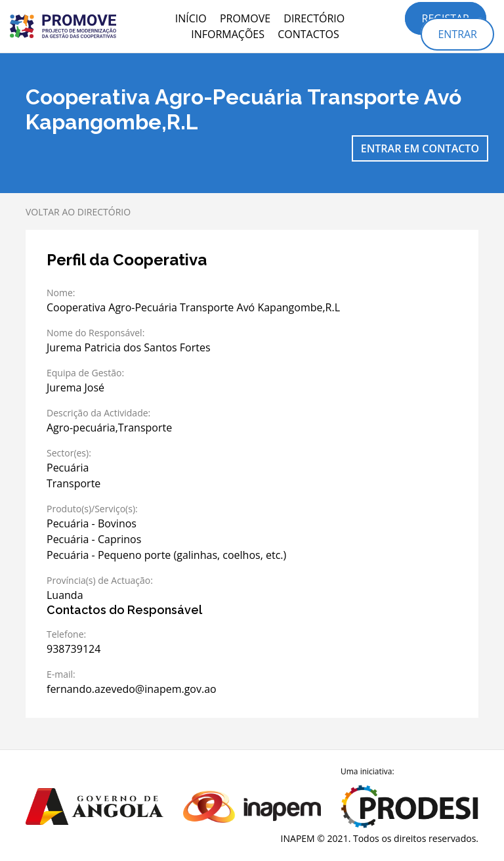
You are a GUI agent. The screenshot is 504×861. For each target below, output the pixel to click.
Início (191, 18)
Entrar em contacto (420, 148)
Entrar (457, 34)
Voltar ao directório (78, 212)
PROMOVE (245, 18)
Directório (314, 18)
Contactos (308, 34)
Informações (228, 34)
